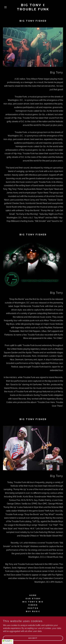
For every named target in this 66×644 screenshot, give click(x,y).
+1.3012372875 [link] (33, 624)
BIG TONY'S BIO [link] (33, 602)
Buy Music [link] (33, 611)
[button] (7, 7)
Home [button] (33, 595)
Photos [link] (33, 608)
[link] (33, 10)
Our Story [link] (33, 599)
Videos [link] (33, 605)
